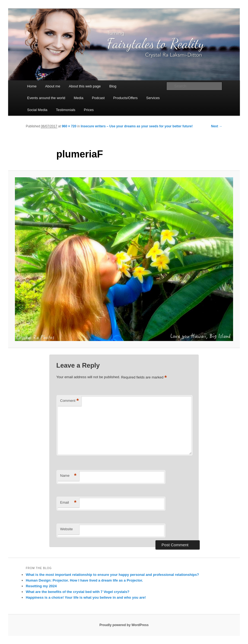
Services (153, 98)
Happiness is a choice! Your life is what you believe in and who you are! (86, 597)
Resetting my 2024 (41, 586)
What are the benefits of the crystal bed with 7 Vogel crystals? (78, 592)
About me (53, 86)
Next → (217, 126)
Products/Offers (125, 98)
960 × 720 (69, 126)
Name (68, 476)
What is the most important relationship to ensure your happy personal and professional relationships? (112, 575)
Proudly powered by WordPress (124, 625)
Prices (89, 110)
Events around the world (46, 98)
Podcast (98, 98)
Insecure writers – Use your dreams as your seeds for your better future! (137, 126)
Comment (70, 401)
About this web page (85, 86)
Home (32, 86)
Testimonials (66, 110)
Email (68, 503)
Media (79, 98)
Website (67, 529)
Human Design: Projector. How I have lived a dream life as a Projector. (84, 580)
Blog (113, 86)
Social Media (37, 110)
